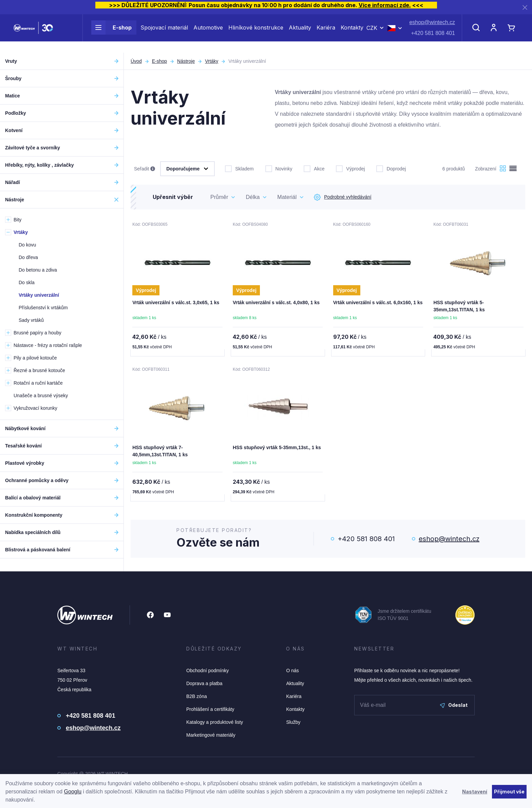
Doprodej (391, 168)
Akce (314, 168)
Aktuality (300, 33)
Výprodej (350, 168)
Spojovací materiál (164, 33)
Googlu (73, 792)
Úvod (136, 61)
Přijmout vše (509, 792)
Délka (253, 197)
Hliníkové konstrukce (256, 33)
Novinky (279, 168)
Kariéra (326, 33)
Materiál (287, 197)
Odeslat (454, 706)
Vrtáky (212, 61)
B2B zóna (197, 698)
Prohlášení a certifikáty (210, 711)
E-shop (111, 33)
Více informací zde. (385, 5)
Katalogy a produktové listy (215, 723)
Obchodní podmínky (207, 672)
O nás (292, 672)
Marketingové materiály (211, 736)
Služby (293, 723)
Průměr (219, 197)
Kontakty (352, 33)
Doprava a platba (204, 685)
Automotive (208, 33)
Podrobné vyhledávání (343, 197)
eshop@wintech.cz (432, 28)
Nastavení (475, 792)
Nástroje (186, 61)
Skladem (239, 168)
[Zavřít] (525, 7)
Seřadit (145, 169)
